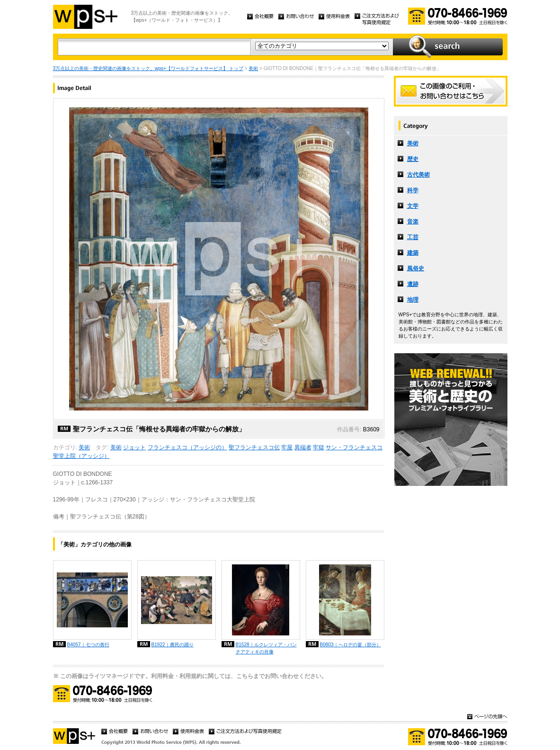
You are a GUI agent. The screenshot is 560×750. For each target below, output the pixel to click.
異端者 (303, 447)
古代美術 (418, 175)
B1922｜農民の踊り (173, 645)
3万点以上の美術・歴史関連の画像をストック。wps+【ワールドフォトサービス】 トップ (148, 68)
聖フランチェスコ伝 (254, 447)
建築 (413, 253)
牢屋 (287, 447)
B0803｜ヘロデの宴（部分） (351, 645)
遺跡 (413, 284)
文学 (413, 206)
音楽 (413, 222)
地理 (413, 300)
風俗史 (416, 268)
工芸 (413, 237)
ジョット (134, 447)
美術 (253, 68)
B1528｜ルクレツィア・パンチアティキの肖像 (266, 648)
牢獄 (319, 447)
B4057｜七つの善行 (88, 645)
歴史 (413, 159)
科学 (413, 190)
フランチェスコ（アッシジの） (187, 447)
